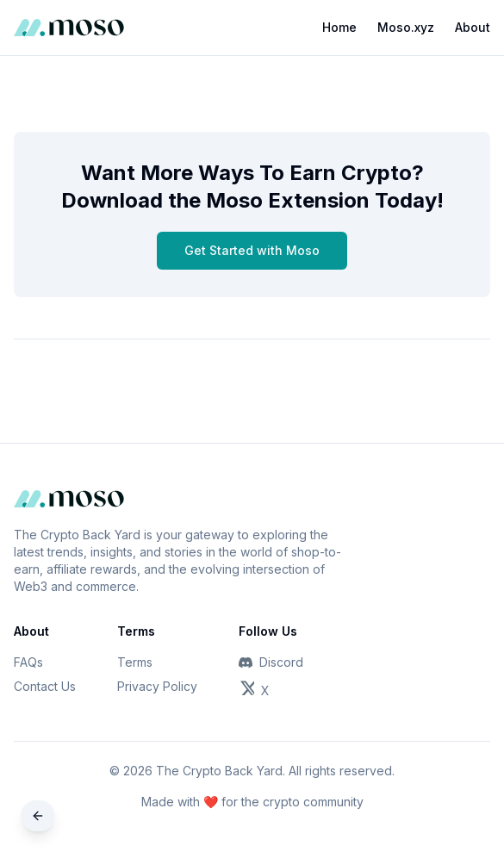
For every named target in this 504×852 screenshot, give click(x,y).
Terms (135, 662)
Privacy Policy (157, 686)
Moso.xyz (406, 27)
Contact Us (45, 686)
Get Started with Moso (252, 250)
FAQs (28, 662)
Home (339, 27)
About (473, 27)
